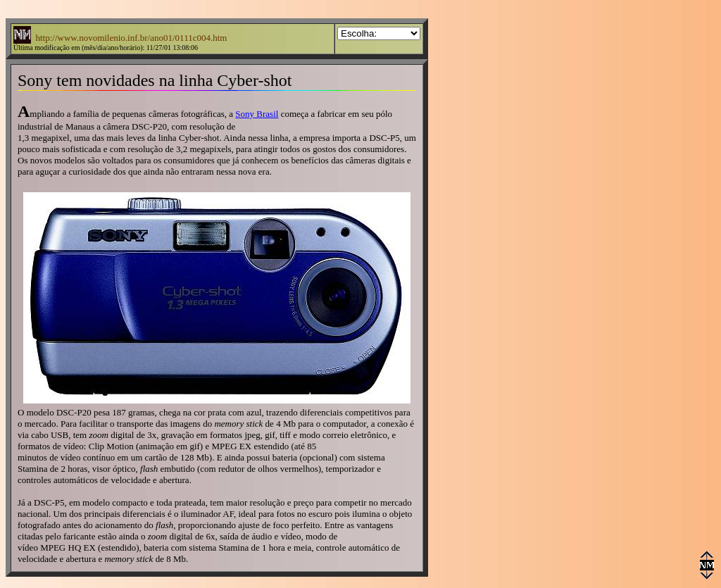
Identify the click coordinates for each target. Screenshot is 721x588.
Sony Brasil (257, 114)
